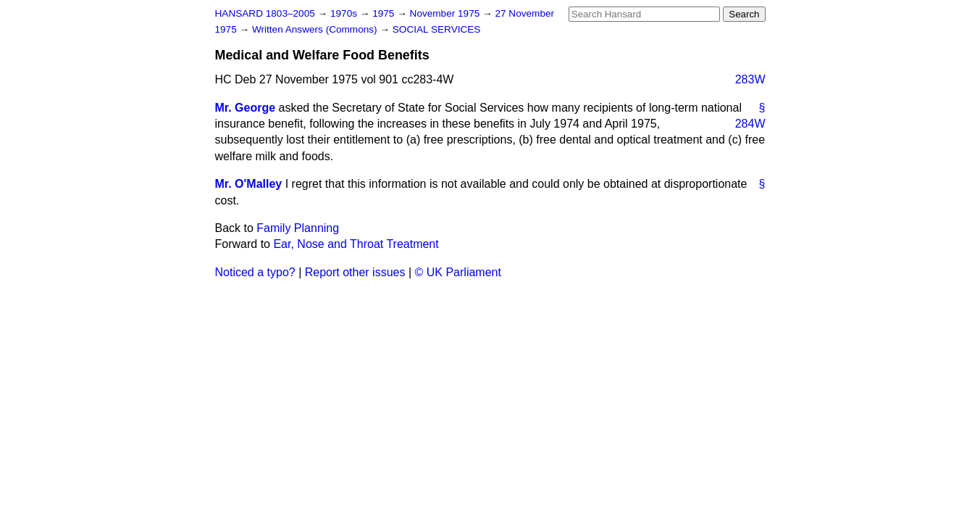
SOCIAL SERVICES (437, 29)
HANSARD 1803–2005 (265, 13)
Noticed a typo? (255, 272)
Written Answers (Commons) (316, 29)
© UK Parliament (458, 272)
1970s (345, 13)
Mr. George (246, 108)
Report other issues (355, 272)
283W (750, 79)
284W (750, 124)
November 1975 (447, 13)
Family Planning (298, 228)
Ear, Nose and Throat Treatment (356, 244)
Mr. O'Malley (249, 184)
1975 (385, 13)
